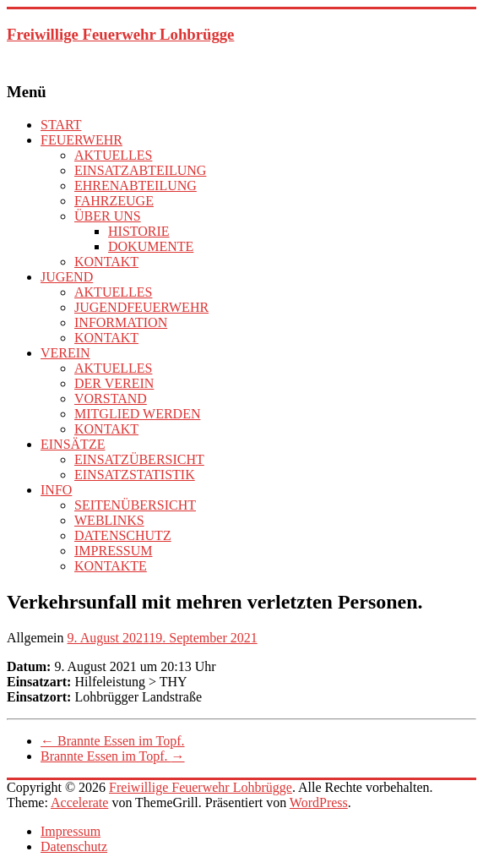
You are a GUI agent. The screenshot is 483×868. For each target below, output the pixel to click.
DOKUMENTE (151, 246)
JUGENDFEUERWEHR (141, 307)
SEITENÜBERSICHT (135, 505)
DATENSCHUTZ (123, 535)
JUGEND (67, 277)
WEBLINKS (109, 520)
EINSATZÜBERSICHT (139, 459)
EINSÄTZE (73, 444)
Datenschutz (74, 846)
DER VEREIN (114, 383)
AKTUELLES (113, 155)
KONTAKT (106, 262)
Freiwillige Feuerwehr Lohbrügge (120, 34)
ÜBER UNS (108, 216)
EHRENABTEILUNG (136, 186)
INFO (56, 490)
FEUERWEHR (81, 140)
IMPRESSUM (113, 551)
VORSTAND (111, 399)
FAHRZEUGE (114, 201)
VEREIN (65, 353)
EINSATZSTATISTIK (135, 475)
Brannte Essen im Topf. (113, 741)
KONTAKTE (111, 566)
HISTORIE (139, 231)
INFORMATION (121, 322)
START (61, 125)
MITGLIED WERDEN (137, 414)
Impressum (71, 831)
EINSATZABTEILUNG (140, 170)
